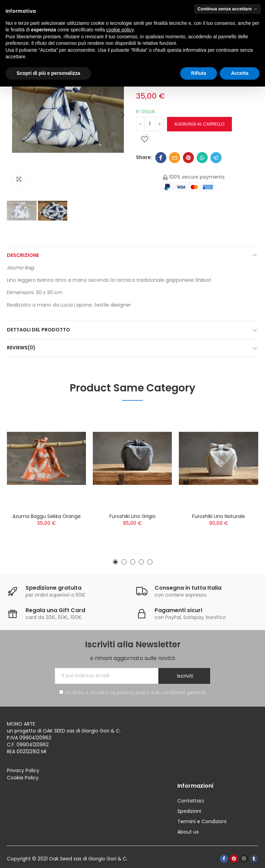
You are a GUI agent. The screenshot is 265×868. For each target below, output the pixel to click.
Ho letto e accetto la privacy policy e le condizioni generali (132, 692)
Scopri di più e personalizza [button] (48, 73)
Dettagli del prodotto (38, 330)
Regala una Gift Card (55, 610)
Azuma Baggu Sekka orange (47, 516)
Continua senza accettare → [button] (228, 9)
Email (175, 158)
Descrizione (23, 255)
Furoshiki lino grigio (132, 516)
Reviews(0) (21, 348)
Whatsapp (202, 158)
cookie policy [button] (120, 30)
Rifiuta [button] (199, 73)
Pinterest (188, 158)
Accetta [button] (240, 73)
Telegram (216, 158)
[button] (14, 116)
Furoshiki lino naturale (219, 516)
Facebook (161, 158)
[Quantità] (150, 124)
